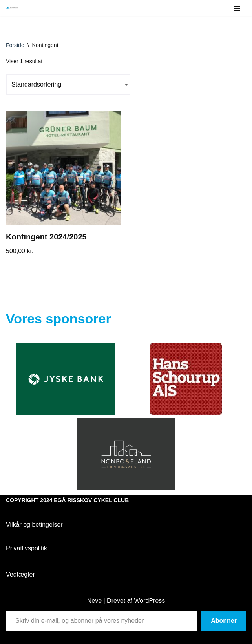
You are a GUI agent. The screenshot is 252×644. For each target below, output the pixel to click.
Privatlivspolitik (26, 548)
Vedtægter (20, 574)
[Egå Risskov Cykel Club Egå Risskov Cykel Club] (12, 8)
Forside (15, 45)
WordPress (149, 601)
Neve (94, 601)
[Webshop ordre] (68, 84)
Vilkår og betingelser (34, 525)
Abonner (224, 621)
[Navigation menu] (237, 8)
